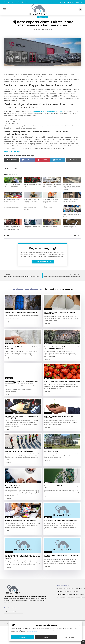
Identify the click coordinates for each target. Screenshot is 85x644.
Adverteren (68, 595)
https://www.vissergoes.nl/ (14, 155)
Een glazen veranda (51, 454)
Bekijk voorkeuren (69, 637)
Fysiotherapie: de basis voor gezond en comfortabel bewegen (31, 204)
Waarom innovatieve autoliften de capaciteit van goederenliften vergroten (72, 218)
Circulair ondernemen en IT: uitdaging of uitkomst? (59, 420)
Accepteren (22, 637)
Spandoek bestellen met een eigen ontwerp (21, 524)
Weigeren (46, 637)
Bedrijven (43, 20)
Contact (75, 595)
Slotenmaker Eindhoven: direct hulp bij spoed (21, 315)
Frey (15, 172)
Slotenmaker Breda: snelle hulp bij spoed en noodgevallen (60, 316)
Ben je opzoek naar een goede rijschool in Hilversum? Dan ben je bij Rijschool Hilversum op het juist (22, 560)
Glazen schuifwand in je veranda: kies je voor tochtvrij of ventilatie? (33, 211)
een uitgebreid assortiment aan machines (47, 114)
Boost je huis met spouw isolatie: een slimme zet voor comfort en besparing (62, 351)
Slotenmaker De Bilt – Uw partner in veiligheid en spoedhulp (22, 351)
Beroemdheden (68, 592)
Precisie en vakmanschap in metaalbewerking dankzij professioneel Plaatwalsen (12, 231)
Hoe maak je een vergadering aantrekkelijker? (61, 524)
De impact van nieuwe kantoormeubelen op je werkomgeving (22, 420)
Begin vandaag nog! (42, 252)
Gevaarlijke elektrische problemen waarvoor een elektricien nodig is (22, 490)
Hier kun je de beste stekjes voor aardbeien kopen (62, 385)
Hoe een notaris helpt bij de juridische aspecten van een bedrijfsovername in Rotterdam (22, 386)
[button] (79, 625)
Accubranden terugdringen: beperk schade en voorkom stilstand (51, 204)
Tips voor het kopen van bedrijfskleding (19, 454)
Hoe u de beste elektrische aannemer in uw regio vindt (62, 490)
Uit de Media (78, 592)
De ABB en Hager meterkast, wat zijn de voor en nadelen (61, 559)
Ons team (60, 595)
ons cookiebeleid (33, 632)
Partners (59, 592)
